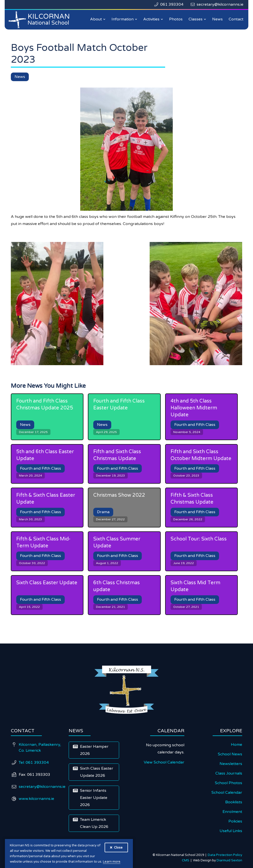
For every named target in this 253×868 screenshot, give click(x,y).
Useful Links (231, 831)
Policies (235, 821)
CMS (186, 860)
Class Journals (229, 773)
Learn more (112, 862)
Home (237, 745)
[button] (98, 19)
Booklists (234, 802)
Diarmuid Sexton (229, 860)
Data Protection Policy (225, 855)
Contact (236, 19)
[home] (40, 20)
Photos (176, 19)
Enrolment (232, 812)
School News (230, 754)
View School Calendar (164, 762)
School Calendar (227, 793)
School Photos (229, 783)
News (217, 19)
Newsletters (231, 764)
